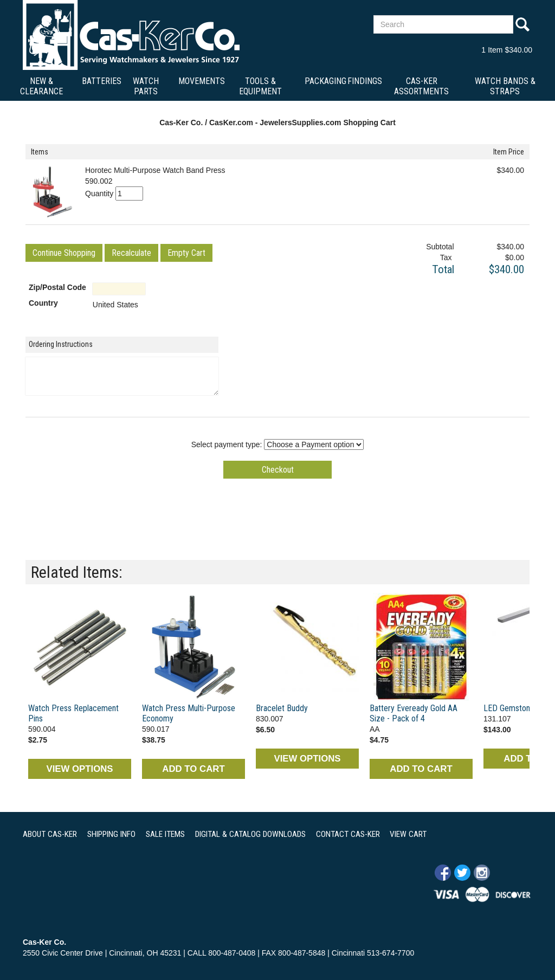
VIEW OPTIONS (79, 769)
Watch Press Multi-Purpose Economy (189, 713)
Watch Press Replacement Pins (73, 713)
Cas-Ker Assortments (421, 86)
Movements (202, 81)
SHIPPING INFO (111, 834)
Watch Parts (146, 86)
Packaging (325, 81)
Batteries (102, 81)
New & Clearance (41, 86)
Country (43, 303)
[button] (64, 253)
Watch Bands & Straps (505, 86)
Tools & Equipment (260, 86)
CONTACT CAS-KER (348, 834)
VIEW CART (408, 834)
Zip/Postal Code (57, 287)
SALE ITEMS (165, 834)
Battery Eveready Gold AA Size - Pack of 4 (414, 713)
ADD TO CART (193, 769)
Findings (365, 81)
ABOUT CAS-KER (50, 834)
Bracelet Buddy (282, 708)
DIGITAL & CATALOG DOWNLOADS (250, 834)
